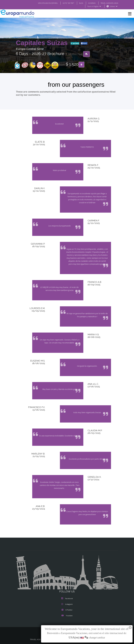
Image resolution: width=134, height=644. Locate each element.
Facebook (67, 599)
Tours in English (94, 6)
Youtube (67, 616)
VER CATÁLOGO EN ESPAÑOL (42, 3)
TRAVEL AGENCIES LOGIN (108, 3)
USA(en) (114, 6)
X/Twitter (67, 610)
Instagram (67, 604)
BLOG (78, 3)
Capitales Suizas (43, 43)
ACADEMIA (89, 3)
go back (75, 43)
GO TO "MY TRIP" (65, 3)
